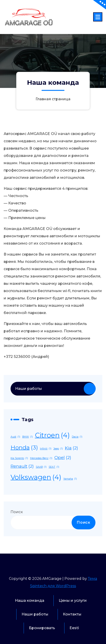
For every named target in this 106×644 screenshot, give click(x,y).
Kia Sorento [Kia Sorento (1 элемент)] (19, 458)
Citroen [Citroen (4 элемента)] (52, 435)
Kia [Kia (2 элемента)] (71, 448)
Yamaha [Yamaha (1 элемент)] (70, 479)
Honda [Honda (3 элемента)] (24, 447)
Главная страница (53, 99)
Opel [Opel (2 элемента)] (63, 458)
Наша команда (30, 600)
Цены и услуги (73, 600)
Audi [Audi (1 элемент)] (15, 437)
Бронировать (42, 628)
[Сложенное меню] (98, 17)
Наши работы (29, 389)
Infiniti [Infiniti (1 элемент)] (46, 449)
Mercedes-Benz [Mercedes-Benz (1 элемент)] (41, 458)
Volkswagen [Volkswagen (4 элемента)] (36, 477)
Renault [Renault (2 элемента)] (22, 466)
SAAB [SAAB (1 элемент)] (41, 467)
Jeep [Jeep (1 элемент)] (58, 449)
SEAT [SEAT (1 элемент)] (54, 467)
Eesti (74, 628)
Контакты (72, 614)
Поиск (17, 512)
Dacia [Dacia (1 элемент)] (77, 437)
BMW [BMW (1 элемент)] (28, 437)
